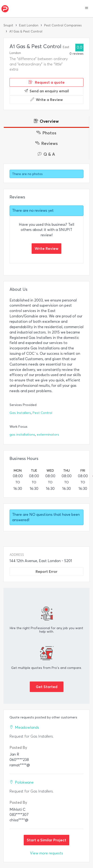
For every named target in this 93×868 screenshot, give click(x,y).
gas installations (22, 435)
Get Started (47, 687)
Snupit (8, 25)
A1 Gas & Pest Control (26, 31)
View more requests (46, 853)
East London (29, 25)
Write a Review (47, 100)
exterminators (48, 435)
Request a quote (47, 82)
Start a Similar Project (46, 840)
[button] (87, 8)
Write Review (46, 248)
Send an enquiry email (46, 91)
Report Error (46, 571)
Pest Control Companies (63, 25)
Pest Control (42, 413)
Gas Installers (20, 413)
